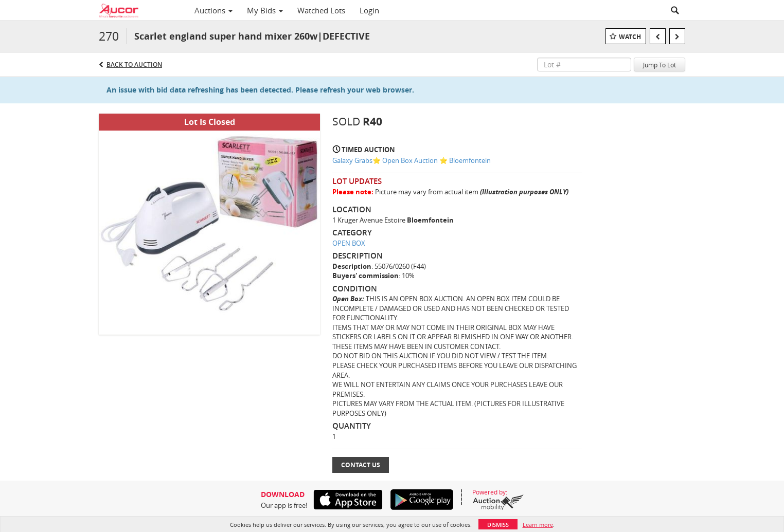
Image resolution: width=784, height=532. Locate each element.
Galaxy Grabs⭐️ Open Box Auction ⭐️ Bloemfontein (412, 160)
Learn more (538, 525)
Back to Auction (134, 65)
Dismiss (498, 525)
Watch (630, 37)
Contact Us (361, 465)
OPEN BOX (349, 243)
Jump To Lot (660, 65)
